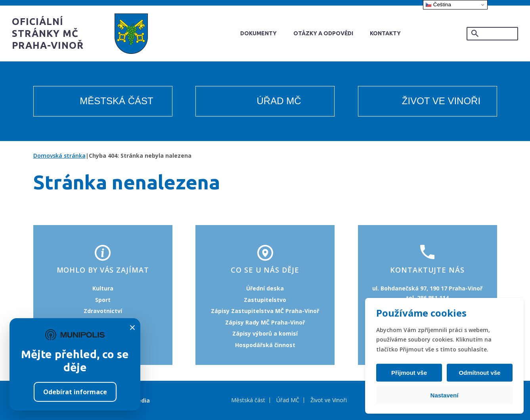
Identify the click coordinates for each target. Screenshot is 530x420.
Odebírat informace (75, 392)
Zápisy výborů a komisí (265, 333)
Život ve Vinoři (441, 101)
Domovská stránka (59, 156)
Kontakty (385, 33)
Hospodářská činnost (265, 345)
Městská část (116, 101)
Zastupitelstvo (265, 300)
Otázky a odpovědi (323, 33)
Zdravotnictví (103, 311)
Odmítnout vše (479, 373)
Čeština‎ (438, 5)
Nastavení (445, 395)
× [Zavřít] (132, 328)
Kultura (103, 288)
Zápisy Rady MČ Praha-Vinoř (265, 322)
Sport (103, 300)
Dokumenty (258, 33)
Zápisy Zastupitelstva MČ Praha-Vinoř (265, 311)
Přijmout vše (410, 373)
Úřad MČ (279, 101)
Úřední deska (265, 288)
